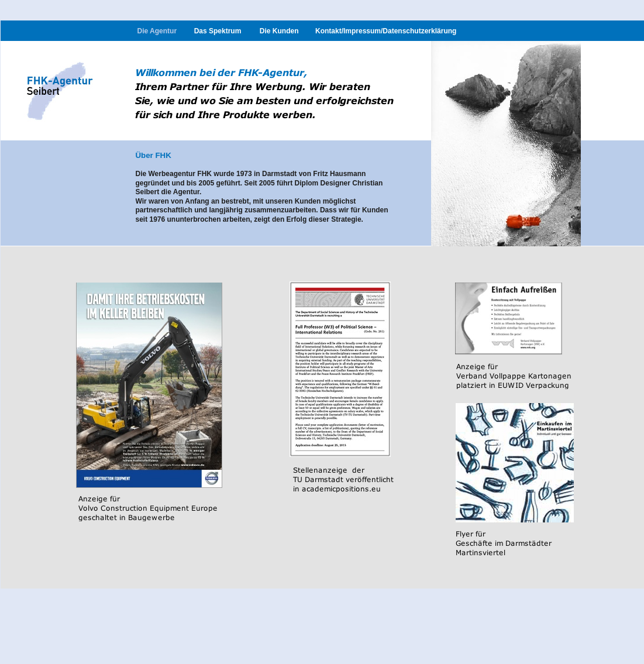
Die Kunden (279, 31)
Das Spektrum (218, 31)
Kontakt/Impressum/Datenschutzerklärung (386, 31)
